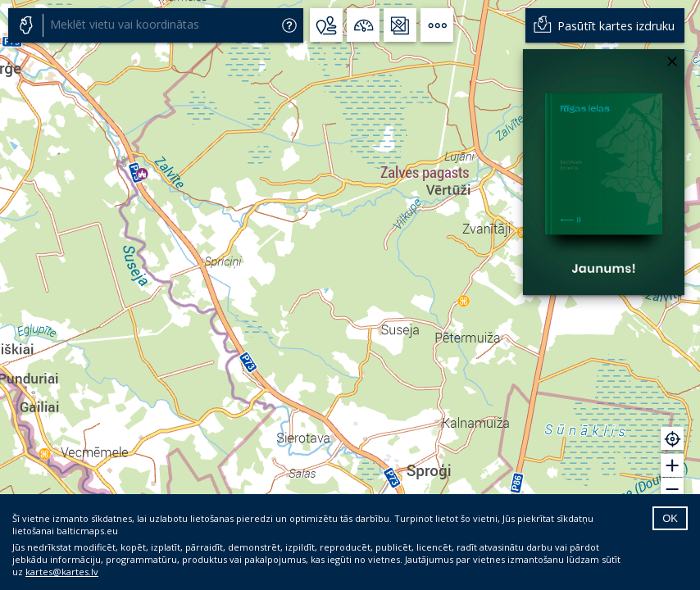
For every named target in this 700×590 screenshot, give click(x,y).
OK (670, 518)
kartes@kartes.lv (62, 572)
